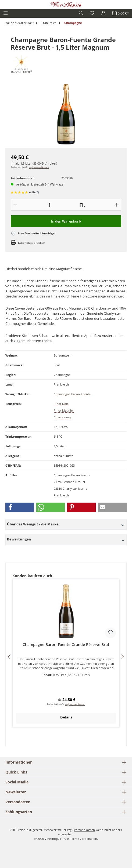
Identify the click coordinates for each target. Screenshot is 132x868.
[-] (15, 205)
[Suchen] (81, 13)
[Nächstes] (122, 657)
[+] (117, 205)
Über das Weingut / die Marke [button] (66, 524)
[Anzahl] (49, 205)
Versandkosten (84, 830)
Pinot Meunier (64, 410)
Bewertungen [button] (66, 539)
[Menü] (6, 13)
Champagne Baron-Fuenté (72, 394)
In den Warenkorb (66, 221)
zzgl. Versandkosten (39, 167)
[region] (66, 114)
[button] (20, 507)
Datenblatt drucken (32, 243)
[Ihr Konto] (104, 13)
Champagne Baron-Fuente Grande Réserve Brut (66, 645)
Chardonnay (63, 417)
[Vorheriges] (10, 657)
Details (66, 717)
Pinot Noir (61, 404)
